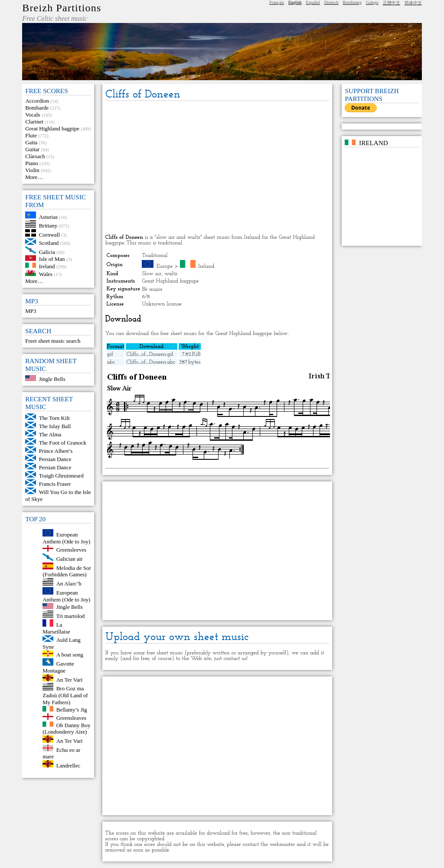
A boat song (70, 655)
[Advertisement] (217, 168)
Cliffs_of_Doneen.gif (150, 354)
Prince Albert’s (56, 451)
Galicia (47, 252)
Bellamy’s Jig (72, 710)
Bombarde (37, 108)
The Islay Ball (55, 426)
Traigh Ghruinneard (61, 476)
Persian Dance (55, 459)
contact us (235, 658)
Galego (372, 2)
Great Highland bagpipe (52, 128)
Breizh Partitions (62, 8)
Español (313, 2)
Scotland (49, 243)
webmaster (282, 844)
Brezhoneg (352, 2)
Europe (165, 266)
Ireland (47, 266)
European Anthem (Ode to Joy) (66, 538)
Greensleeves (71, 550)
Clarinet (34, 122)
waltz (171, 274)
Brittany (48, 226)
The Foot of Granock (63, 443)
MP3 (31, 311)
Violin (32, 170)
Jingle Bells (52, 379)
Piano (32, 163)
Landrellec (69, 766)
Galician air (70, 559)
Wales (46, 274)
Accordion (37, 101)
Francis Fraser (55, 484)
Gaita (31, 142)
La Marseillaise (56, 628)
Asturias (48, 216)
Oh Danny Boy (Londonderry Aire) (66, 728)
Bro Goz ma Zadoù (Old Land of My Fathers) (65, 695)
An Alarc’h (69, 584)
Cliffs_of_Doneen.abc (151, 362)
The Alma (50, 434)
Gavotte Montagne (58, 667)
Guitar (32, 149)
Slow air (152, 274)
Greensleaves (71, 718)
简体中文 (413, 3)
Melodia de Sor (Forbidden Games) (67, 571)
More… (34, 177)
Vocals (33, 115)
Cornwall (49, 235)
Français (277, 2)
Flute (31, 135)
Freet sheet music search (53, 341)
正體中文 (392, 3)
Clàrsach (35, 156)
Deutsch (331, 2)
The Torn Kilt (54, 418)
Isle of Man (52, 259)
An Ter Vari (70, 679)
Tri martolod (71, 616)
